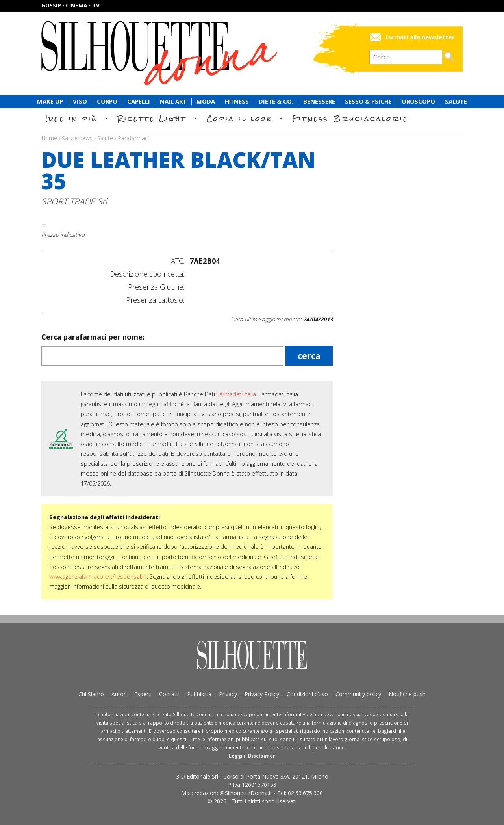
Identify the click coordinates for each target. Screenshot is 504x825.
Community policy (358, 694)
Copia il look (239, 118)
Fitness (237, 101)
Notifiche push (407, 694)
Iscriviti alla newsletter (420, 37)
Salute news (252, 131)
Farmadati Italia (236, 394)
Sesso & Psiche (368, 101)
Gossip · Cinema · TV (70, 5)
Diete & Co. (276, 101)
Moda (206, 101)
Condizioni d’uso (307, 694)
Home (49, 138)
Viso (80, 101)
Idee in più (71, 118)
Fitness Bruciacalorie (350, 118)
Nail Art (173, 101)
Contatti (169, 694)
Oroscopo (418, 101)
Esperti (143, 694)
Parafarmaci (133, 138)
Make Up (50, 101)
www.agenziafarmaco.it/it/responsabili (98, 577)
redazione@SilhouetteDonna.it (233, 793)
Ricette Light (152, 118)
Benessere (319, 101)
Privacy (228, 694)
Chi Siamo (91, 694)
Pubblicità (199, 694)
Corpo (107, 101)
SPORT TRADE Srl (74, 201)
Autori (119, 694)
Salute (456, 101)
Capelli (139, 101)
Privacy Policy (262, 694)
